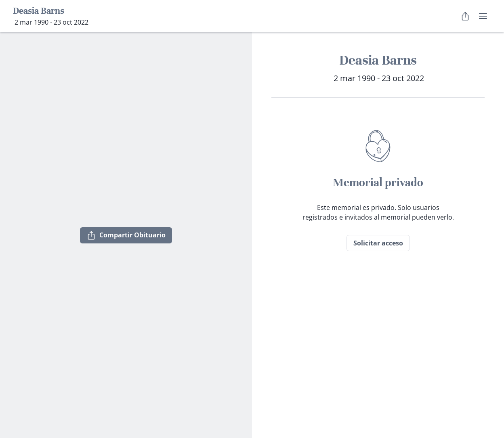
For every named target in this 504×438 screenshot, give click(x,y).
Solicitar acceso (378, 243)
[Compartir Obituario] (465, 16)
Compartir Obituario (126, 235)
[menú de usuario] (483, 16)
